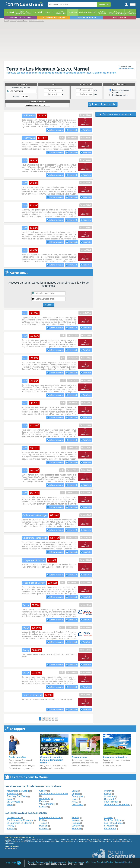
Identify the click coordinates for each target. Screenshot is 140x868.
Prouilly (75, 818)
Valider (49, 305)
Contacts (31, 862)
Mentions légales (60, 862)
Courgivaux (78, 804)
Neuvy (75, 802)
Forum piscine (120, 18)
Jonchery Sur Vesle (17, 796)
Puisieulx (44, 828)
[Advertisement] (70, 41)
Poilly (42, 820)
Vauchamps (110, 828)
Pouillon (43, 826)
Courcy (43, 791)
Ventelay (76, 820)
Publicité (110, 862)
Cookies (129, 862)
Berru (10, 804)
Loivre (75, 799)
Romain (76, 823)
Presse (93, 862)
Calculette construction (76, 862)
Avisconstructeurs (116, 12)
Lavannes (77, 826)
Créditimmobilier (61, 12)
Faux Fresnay (111, 802)
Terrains (73, 12)
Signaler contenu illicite (44, 862)
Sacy (9, 799)
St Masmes (110, 826)
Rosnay (11, 828)
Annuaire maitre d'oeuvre (53, 18)
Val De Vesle (13, 802)
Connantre (109, 796)
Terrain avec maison (119, 95)
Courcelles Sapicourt (50, 818)
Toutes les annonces (119, 90)
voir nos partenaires (11, 848)
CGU (87, 862)
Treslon (43, 823)
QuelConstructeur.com (126, 68)
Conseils (49, 12)
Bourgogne (77, 796)
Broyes (108, 794)
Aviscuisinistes (130, 12)
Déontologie (101, 862)
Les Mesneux (14, 818)
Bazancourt (13, 794)
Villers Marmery (47, 804)
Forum (9, 12)
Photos (36, 12)
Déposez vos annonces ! (116, 114)
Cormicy (43, 807)
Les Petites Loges (113, 823)
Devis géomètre (18, 757)
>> (56, 719)
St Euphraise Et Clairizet (19, 823)
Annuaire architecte (87, 18)
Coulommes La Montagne (20, 820)
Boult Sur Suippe (113, 820)
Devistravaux (102, 12)
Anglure (76, 794)
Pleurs (43, 801)
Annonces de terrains (115, 757)
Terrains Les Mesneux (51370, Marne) (48, 69)
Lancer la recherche (103, 104)
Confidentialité (120, 862)
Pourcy (10, 826)
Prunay (108, 791)
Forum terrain (79, 757)
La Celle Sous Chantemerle (53, 794)
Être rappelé (72, 130)
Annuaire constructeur (20, 18)
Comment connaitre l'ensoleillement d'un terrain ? (52, 760)
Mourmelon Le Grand (18, 791)
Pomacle (76, 828)
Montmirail (45, 799)
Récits (23, 12)
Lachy (75, 791)
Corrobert (109, 799)
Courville (109, 818)
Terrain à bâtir (116, 93)
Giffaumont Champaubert (117, 804)
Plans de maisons (87, 12)
